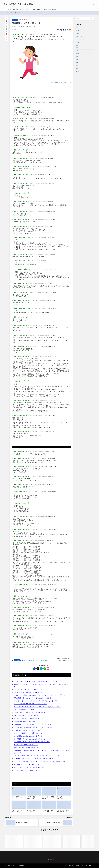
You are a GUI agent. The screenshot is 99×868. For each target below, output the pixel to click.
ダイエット (15, 20)
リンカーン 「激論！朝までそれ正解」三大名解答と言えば (33, 816)
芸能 (77, 65)
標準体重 (32, 26)
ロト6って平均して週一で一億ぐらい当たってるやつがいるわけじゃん (37, 764)
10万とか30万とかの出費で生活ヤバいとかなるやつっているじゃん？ (37, 739)
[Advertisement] (41, 98)
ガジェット (79, 31)
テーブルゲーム (80, 39)
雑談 (77, 68)
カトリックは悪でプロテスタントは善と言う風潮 (30, 761)
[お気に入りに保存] (7, 39)
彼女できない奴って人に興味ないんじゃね (28, 828)
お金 (77, 28)
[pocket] (7, 34)
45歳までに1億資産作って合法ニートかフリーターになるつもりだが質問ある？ (40, 753)
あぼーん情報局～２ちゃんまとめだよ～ (21, 4)
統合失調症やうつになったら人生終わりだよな (29, 796)
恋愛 (77, 57)
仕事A (77, 45)
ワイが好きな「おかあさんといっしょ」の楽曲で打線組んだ (34, 785)
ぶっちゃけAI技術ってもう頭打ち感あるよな (29, 791)
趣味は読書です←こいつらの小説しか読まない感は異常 (32, 756)
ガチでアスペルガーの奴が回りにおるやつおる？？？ (32, 799)
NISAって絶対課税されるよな (24, 767)
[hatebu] (7, 29)
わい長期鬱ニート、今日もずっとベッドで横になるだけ (32, 782)
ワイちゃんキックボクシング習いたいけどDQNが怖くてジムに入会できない (39, 819)
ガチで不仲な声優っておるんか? (25, 779)
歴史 (77, 63)
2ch (14, 26)
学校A (77, 54)
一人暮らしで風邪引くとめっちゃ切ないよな (29, 776)
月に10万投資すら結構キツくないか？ (27, 805)
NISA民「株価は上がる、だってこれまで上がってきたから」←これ (37, 813)
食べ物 (78, 71)
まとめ (19, 26)
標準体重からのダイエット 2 (63, 83)
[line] (7, 31)
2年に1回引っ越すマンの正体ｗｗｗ (26, 773)
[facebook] (7, 24)
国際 (77, 51)
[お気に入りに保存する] (15, 30)
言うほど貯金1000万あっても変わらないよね (29, 747)
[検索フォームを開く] (92, 4)
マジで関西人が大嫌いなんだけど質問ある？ (29, 794)
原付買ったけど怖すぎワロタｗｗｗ (26, 802)
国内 (77, 48)
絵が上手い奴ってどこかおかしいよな (27, 822)
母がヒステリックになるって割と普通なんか (29, 825)
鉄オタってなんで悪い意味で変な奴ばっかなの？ (30, 750)
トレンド (78, 42)
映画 (77, 60)
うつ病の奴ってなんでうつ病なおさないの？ (29, 788)
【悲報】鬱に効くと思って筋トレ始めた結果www (30, 770)
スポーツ (78, 34)
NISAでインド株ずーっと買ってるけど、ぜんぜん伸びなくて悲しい (37, 758)
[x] (7, 27)
